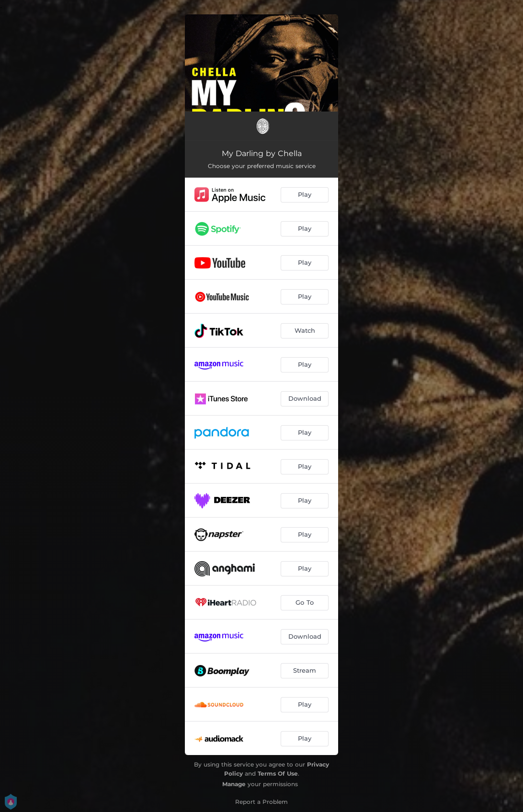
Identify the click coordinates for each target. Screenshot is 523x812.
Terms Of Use (278, 773)
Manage (234, 784)
